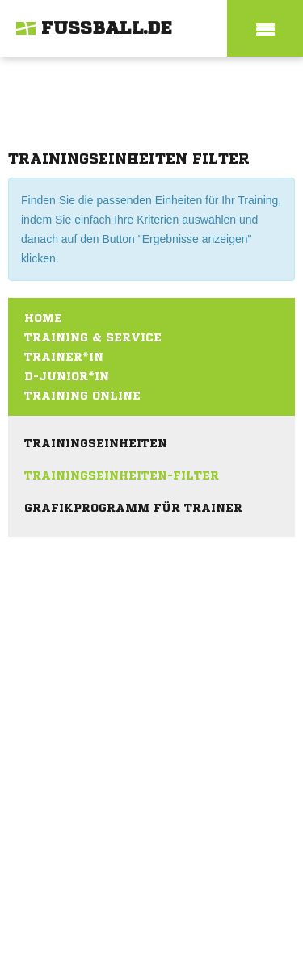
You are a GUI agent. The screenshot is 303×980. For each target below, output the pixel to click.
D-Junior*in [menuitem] (67, 376)
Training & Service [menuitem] (93, 337)
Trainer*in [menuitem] (64, 357)
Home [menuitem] (43, 318)
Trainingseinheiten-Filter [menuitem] (122, 475)
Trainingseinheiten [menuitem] (96, 443)
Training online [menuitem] (82, 396)
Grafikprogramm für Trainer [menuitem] (133, 508)
